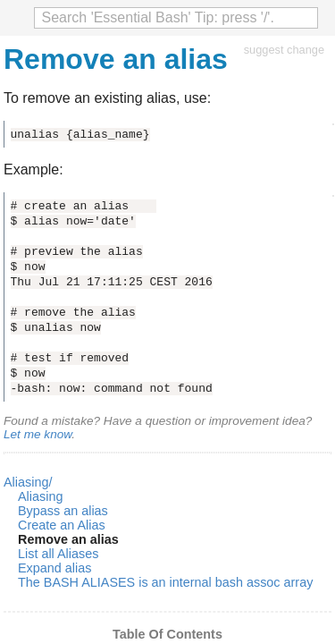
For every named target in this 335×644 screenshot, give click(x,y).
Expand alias (54, 568)
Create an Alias (62, 525)
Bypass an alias (63, 511)
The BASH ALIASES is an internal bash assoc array (165, 582)
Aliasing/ (28, 482)
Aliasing (40, 496)
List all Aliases (58, 554)
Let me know (38, 434)
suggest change (284, 50)
